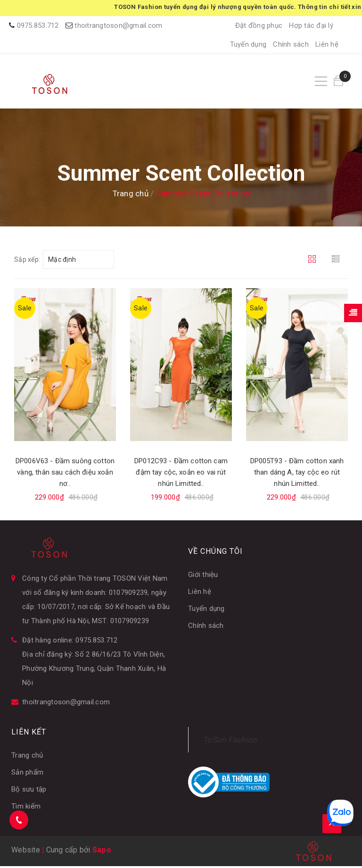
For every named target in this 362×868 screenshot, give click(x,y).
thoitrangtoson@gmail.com (118, 25)
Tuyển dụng (248, 44)
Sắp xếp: (27, 262)
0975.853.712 (38, 25)
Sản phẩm (27, 774)
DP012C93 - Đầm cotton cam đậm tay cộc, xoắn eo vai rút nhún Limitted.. (181, 475)
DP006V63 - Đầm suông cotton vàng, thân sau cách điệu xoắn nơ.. (65, 475)
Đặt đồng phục (259, 25)
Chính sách (291, 44)
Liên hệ (327, 44)
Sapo (102, 852)
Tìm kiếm (26, 808)
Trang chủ (27, 757)
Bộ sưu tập (29, 791)
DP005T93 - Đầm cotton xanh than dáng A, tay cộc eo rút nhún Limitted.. (297, 475)
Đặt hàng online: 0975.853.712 (70, 642)
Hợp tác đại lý (311, 25)
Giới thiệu (203, 576)
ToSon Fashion (230, 742)
